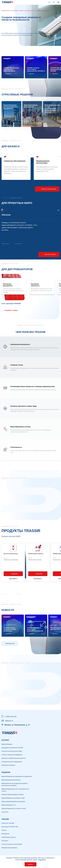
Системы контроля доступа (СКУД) (12, 751)
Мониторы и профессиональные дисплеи (14, 758)
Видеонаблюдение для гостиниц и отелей (14, 809)
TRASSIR (5, 819)
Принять (31, 864)
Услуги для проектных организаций (12, 844)
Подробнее (42, 860)
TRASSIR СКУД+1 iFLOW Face (36, 554)
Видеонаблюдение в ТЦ (8, 805)
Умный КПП (5, 812)
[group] (11, 114)
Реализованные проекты (9, 837)
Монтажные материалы (8, 765)
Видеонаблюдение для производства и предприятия (17, 776)
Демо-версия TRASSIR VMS (10, 827)
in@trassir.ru (9, 721)
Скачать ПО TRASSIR (8, 823)
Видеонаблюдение (7, 744)
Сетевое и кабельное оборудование (12, 755)
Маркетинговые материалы (9, 848)
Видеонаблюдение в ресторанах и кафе (13, 798)
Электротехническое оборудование (12, 762)
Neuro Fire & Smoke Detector (11, 554)
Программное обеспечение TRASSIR (12, 748)
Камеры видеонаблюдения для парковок (13, 802)
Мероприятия (5, 834)
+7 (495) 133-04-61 (10, 717)
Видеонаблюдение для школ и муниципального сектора (15, 790)
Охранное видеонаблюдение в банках (13, 795)
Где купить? (13, 578)
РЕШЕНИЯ (6, 772)
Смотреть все (10, 643)
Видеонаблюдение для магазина (11, 780)
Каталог (5, 740)
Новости (4, 830)
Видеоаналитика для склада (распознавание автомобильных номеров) (15, 784)
